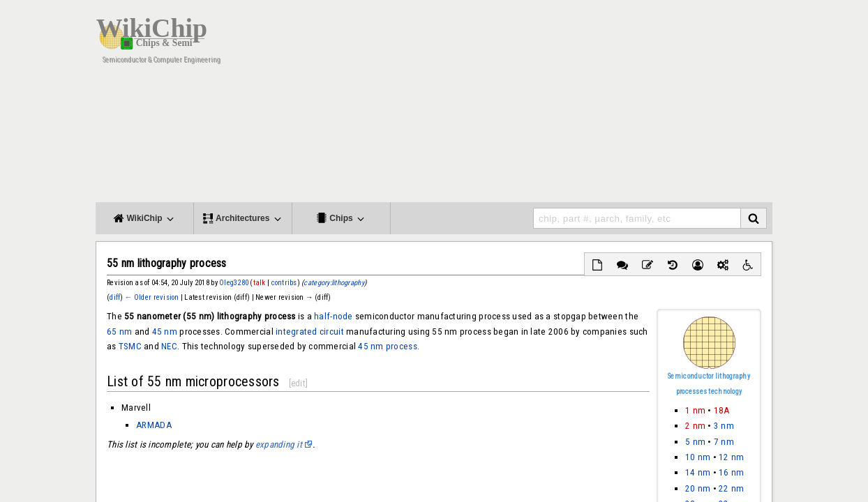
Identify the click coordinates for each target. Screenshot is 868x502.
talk (260, 283)
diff (115, 297)
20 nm (698, 488)
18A (722, 410)
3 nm (724, 426)
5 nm (695, 442)
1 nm (695, 410)
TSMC (130, 346)
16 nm (731, 472)
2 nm (695, 426)
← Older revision (152, 297)
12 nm (731, 457)
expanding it (279, 444)
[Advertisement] (546, 105)
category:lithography (334, 283)
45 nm (165, 332)
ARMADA (154, 425)
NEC (169, 346)
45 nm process (387, 346)
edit (298, 383)
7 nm (724, 442)
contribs (284, 283)
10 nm (698, 457)
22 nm (731, 488)
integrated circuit (310, 332)
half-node (333, 316)
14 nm (698, 472)
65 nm (119, 332)
